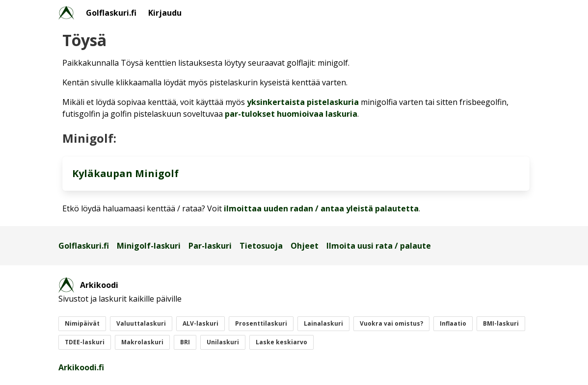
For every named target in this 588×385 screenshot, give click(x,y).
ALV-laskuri (200, 323)
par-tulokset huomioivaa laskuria (291, 114)
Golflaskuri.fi (111, 13)
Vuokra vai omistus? (391, 323)
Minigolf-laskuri (149, 246)
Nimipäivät (82, 323)
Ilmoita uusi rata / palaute (379, 246)
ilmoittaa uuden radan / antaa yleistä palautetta (321, 208)
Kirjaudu (165, 13)
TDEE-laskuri (85, 342)
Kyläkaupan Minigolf (125, 173)
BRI (185, 342)
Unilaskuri (223, 342)
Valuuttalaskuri (141, 323)
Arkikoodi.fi (81, 367)
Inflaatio (453, 323)
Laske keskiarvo (281, 342)
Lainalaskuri (323, 323)
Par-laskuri (210, 246)
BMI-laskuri (501, 323)
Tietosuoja (261, 246)
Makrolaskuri (142, 342)
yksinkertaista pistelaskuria (303, 102)
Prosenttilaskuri (261, 323)
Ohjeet (305, 246)
